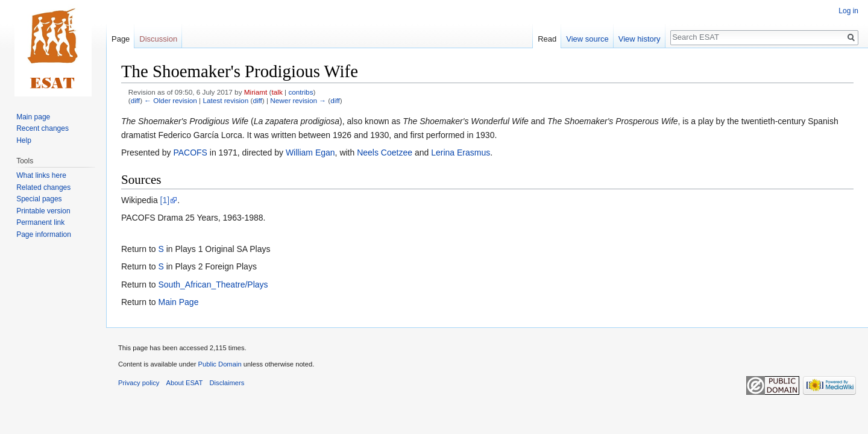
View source (587, 39)
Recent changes (42, 128)
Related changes (43, 187)
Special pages (39, 199)
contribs (300, 92)
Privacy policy (139, 383)
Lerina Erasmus (461, 153)
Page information (44, 234)
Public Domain (219, 364)
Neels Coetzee (385, 153)
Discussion (158, 39)
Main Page (178, 302)
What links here (41, 175)
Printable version (43, 211)
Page (121, 39)
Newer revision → (298, 100)
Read (547, 39)
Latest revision (225, 100)
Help (24, 140)
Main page (33, 117)
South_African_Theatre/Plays (213, 285)
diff (135, 100)
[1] (165, 200)
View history (640, 39)
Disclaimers (227, 383)
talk (277, 92)
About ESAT (185, 383)
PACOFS (190, 153)
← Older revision (171, 100)
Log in (848, 11)
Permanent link (40, 222)
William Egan (310, 153)
